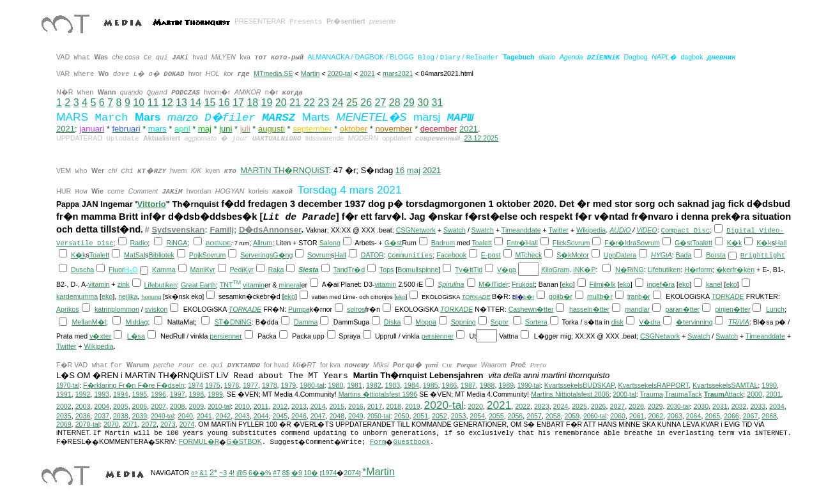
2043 (242, 416)
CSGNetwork (416, 230)
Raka (276, 270)
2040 (185, 416)
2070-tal (88, 424)
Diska (393, 322)
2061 (637, 416)
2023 (542, 406)
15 (210, 103)
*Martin (379, 472)
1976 (232, 385)
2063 (675, 416)
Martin (310, 73)
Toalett (482, 243)
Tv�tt (464, 270)
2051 (420, 416)
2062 (655, 416)
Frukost (523, 284)
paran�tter (682, 309)
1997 (178, 394)
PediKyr (241, 270)
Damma (306, 322)
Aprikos (68, 309)
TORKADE (476, 297)
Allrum (263, 243)
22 (309, 103)
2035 (64, 416)
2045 (280, 416)
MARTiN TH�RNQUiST (284, 170)
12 (167, 103)
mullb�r (600, 296)
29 (409, 103)
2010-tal (219, 407)
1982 (374, 385)
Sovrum (578, 243)
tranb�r (639, 297)
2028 (636, 406)
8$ (286, 473)
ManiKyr (203, 270)
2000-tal (625, 394)
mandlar (638, 309)
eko (568, 284)
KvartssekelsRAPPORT (654, 385)
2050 (402, 416)
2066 (731, 416)
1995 (140, 394)
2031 (720, 406)
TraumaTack (684, 394)
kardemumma (77, 296)
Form (378, 442)
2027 (617, 406)
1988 (487, 385)
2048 (337, 416)
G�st (394, 243)
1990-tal (529, 386)
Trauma (651, 394)
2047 (318, 416)
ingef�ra (661, 284)
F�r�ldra (620, 243)
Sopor (500, 322)
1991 (64, 394)
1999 (215, 394)
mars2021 (398, 73)
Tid (478, 270)
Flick (560, 243)
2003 (83, 406)
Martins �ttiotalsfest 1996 (378, 394)
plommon (125, 309)
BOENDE (218, 243)
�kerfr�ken (736, 270)
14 (195, 103)
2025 (579, 406)
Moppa (426, 322)
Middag (136, 322)
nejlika (128, 296)
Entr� (517, 243)
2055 (496, 416)
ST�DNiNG (233, 322)
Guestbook (411, 442)
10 (139, 103)
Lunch (775, 309)
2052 (440, 416)
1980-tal (312, 385)
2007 (158, 406)
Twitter (559, 230)
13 (181, 103)
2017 (375, 406)
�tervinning (694, 322)
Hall (532, 243)
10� (311, 473)
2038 (121, 416)
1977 (250, 385)
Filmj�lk (603, 284)
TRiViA (739, 322)
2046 (299, 416)
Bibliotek (162, 255)
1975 (213, 385)
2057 (534, 416)
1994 (121, 394)
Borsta (716, 255)
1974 (195, 385)
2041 (204, 416)
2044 (261, 416)
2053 (459, 416)
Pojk (196, 255)
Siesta (308, 270)
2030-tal (678, 407)
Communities (410, 256)
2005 (121, 406)
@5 (242, 473)
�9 (297, 473)
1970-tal (68, 386)
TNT (231, 285)
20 (281, 103)
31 (437, 103)
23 (323, 103)
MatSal (134, 255)
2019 (413, 406)
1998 (197, 394)
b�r (529, 297)
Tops (387, 270)
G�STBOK (244, 441)
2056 (516, 416)
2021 (367, 73)
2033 (758, 406)
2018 (394, 406)
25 (352, 103)
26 (366, 103)
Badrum (443, 243)
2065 (712, 416)
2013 (299, 406)
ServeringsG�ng (266, 255)
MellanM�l (89, 322)
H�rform (698, 270)
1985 (431, 385)
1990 (769, 385)
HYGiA (662, 255)
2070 (111, 424)
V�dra (650, 322)
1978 (270, 385)
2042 (224, 416)
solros (356, 309)
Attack (724, 394)
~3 (223, 473)
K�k (734, 243)
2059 (572, 416)
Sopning (463, 322)
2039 (140, 416)
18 (252, 103)
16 (224, 103)
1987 (468, 385)
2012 (280, 406)
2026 (599, 406)
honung (151, 297)
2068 (769, 416)
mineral (290, 285)
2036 (83, 416)
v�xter (100, 336)
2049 (356, 416)
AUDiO (620, 230)
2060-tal (595, 416)
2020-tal (340, 73)
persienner (226, 336)
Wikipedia (591, 230)
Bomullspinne (418, 270)
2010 (242, 406)
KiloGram (555, 270)
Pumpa (299, 309)
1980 (336, 385)
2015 (337, 406)
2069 (64, 424)
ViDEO (647, 230)
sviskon (157, 309)
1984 (411, 385)
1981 (355, 385)
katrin (103, 309)
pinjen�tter (733, 309)
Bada (684, 255)
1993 (102, 394)
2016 (356, 406)
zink (124, 284)
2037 (102, 416)
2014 (318, 406)
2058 (553, 416)
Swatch (455, 230)
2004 (102, 406)
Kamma (164, 270)
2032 (739, 406)
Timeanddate (521, 230)
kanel (714, 284)
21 (295, 103)
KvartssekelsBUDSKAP (579, 385)
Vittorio (152, 204)
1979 (289, 385)
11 (153, 103)
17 (238, 103)
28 (395, 103)
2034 (777, 406)
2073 (168, 424)
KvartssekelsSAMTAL (725, 385)
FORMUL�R (199, 441)
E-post (491, 255)
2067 (751, 416)
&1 (203, 473)
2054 (477, 416)
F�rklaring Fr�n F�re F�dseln (134, 385)
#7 (277, 473)
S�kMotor (573, 255)
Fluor (116, 270)
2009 (196, 406)
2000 (754, 394)
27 (380, 103)
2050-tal (379, 416)
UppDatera (620, 255)
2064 (694, 416)
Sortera (536, 322)
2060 (618, 416)
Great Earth (198, 285)
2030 (701, 406)
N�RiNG (630, 270)
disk (617, 322)
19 (266, 103)
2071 (130, 424)
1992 (83, 394)
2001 (774, 394)
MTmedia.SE (273, 73)
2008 (178, 406)
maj (414, 170)
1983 (393, 385)
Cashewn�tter (531, 309)
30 (423, 103)
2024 (561, 406)
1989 (506, 385)
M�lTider (493, 284)
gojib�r (561, 296)
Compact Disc (686, 231)
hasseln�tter (589, 309)
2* (213, 472)
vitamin (99, 284)
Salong (330, 243)
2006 (140, 406)
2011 (261, 406)
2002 (64, 406)
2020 (475, 406)
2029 (655, 406)
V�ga (507, 270)
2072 (149, 424)
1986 (449, 385)
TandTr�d (349, 270)
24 (338, 103)
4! (232, 473)
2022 (523, 406)
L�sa (136, 336)
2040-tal (162, 416)
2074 (187, 424)
